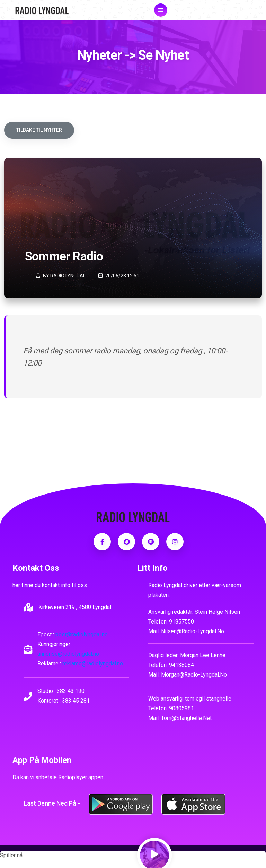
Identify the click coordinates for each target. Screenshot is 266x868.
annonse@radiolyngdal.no (68, 654)
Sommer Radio (64, 256)
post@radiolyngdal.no (82, 634)
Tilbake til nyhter (39, 130)
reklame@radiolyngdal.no (93, 664)
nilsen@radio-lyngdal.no (193, 631)
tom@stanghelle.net (186, 718)
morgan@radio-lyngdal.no (194, 675)
